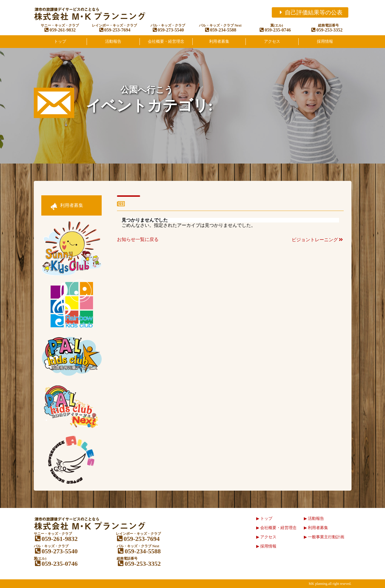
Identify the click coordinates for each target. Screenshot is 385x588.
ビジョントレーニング (318, 240)
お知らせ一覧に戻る (138, 239)
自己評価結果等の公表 (310, 12)
